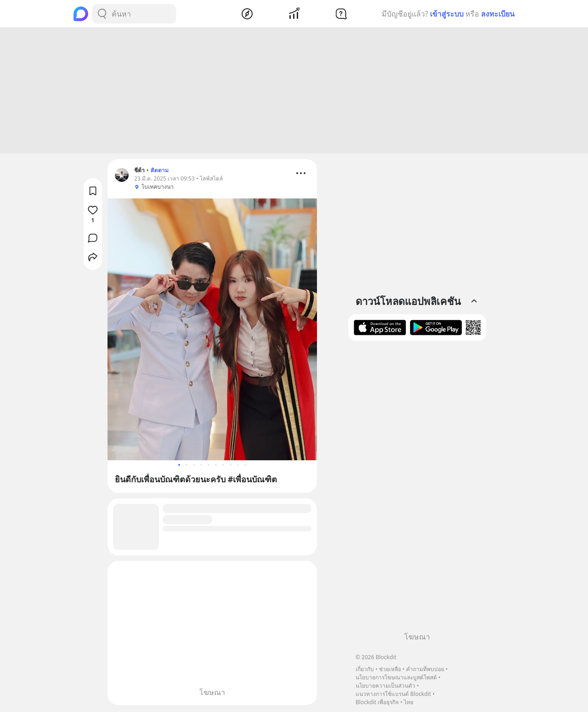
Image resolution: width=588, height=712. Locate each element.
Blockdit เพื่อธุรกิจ (377, 702)
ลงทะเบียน (498, 14)
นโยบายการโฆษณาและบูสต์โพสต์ (396, 677)
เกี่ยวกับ (365, 669)
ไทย (409, 702)
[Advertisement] (294, 92)
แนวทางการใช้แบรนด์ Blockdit (393, 694)
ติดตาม (160, 172)
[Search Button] (102, 14)
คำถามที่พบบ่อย (425, 669)
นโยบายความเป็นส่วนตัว (385, 686)
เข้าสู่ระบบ (447, 14)
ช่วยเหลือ (390, 669)
